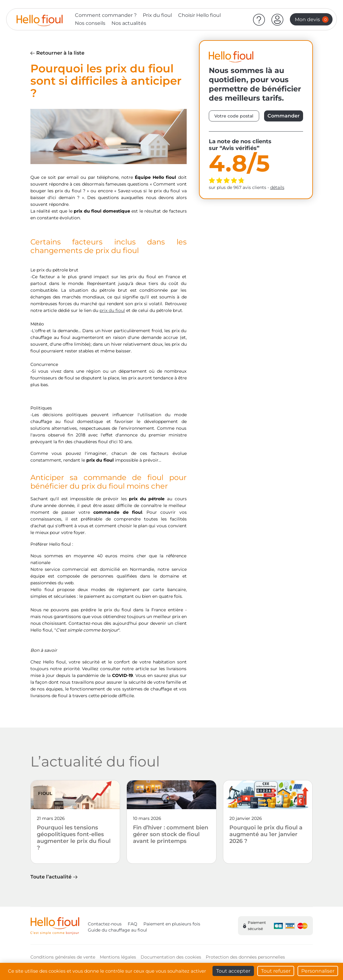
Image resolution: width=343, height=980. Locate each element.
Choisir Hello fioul (199, 15)
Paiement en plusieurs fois (172, 924)
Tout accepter (233, 971)
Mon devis (312, 19)
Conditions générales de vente (63, 957)
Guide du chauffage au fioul (117, 930)
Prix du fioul (157, 15)
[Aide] (259, 19)
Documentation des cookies (171, 957)
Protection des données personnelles (245, 957)
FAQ (133, 924)
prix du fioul (112, 310)
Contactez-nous (105, 924)
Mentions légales (118, 957)
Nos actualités (129, 23)
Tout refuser (276, 971)
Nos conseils (90, 23)
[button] (278, 19)
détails (277, 187)
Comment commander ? (106, 15)
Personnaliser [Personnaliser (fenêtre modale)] (318, 971)
